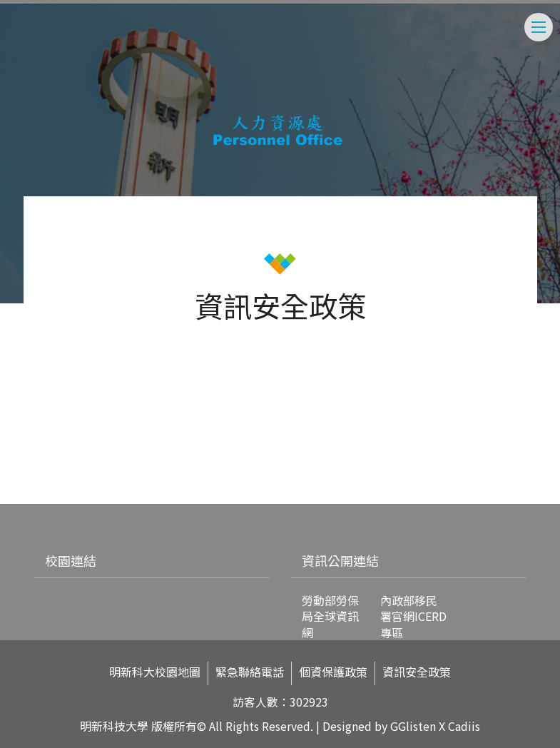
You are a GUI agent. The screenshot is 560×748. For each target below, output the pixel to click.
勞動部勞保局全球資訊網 (330, 616)
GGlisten (413, 726)
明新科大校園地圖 (155, 672)
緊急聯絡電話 (250, 672)
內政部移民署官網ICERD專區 (413, 616)
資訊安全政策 (417, 672)
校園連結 (71, 560)
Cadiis (464, 726)
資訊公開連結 (340, 560)
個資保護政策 (333, 672)
